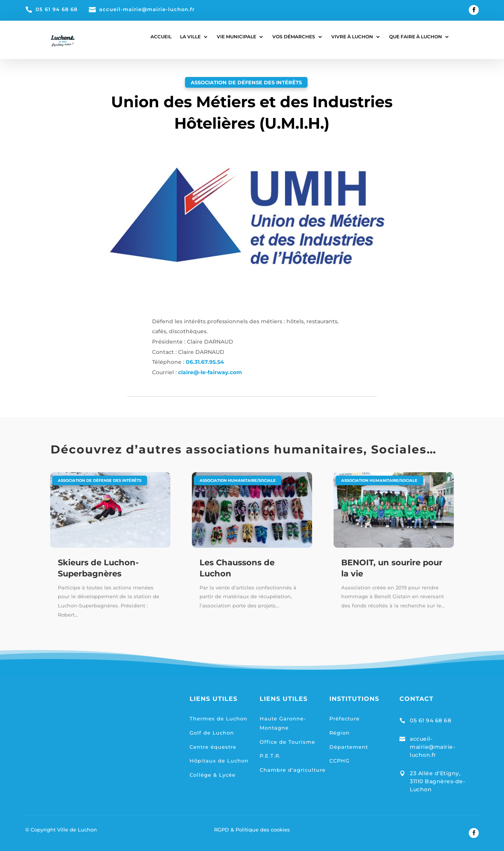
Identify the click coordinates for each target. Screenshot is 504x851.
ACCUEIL (161, 37)
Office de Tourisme (287, 742)
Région (340, 733)
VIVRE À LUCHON (352, 37)
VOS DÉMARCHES (294, 37)
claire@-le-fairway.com (210, 372)
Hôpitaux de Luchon (219, 761)
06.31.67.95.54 (205, 362)
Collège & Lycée (213, 775)
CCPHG (340, 761)
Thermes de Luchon (218, 718)
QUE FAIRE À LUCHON (416, 37)
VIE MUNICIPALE (236, 37)
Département (349, 747)
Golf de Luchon (212, 733)
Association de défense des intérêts (246, 82)
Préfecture (344, 718)
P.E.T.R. (270, 756)
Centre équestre (213, 747)
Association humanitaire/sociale (238, 480)
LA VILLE (190, 37)
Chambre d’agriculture (293, 770)
